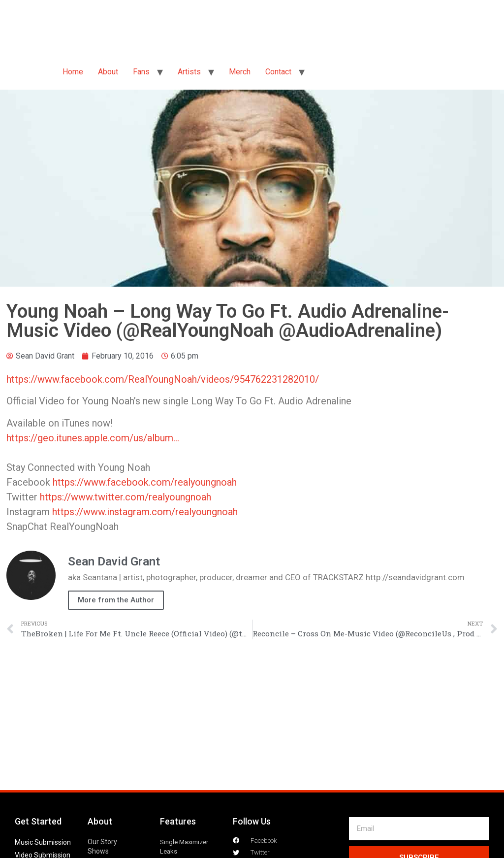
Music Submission (43, 842)
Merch (240, 72)
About (108, 72)
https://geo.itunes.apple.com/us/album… (93, 438)
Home (73, 72)
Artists (189, 72)
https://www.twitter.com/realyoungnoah (126, 497)
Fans (141, 72)
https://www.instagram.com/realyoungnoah (145, 512)
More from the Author (116, 600)
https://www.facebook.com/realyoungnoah (145, 482)
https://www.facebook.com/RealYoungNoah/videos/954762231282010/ (163, 379)
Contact (278, 72)
